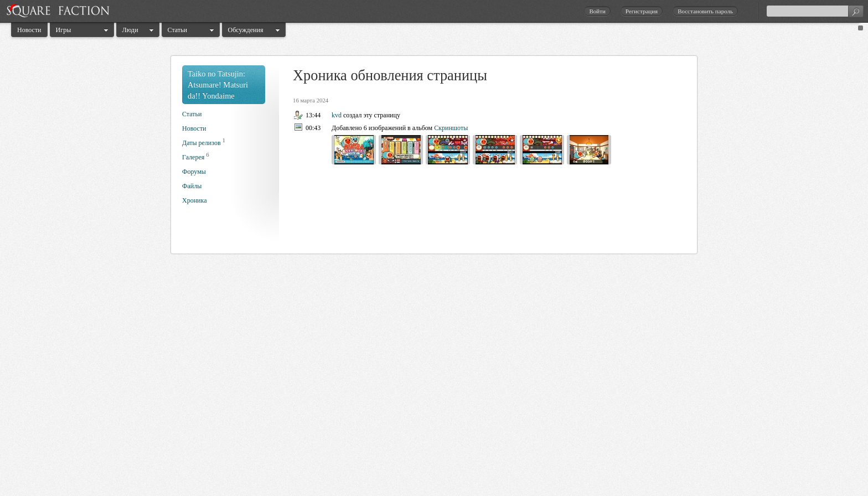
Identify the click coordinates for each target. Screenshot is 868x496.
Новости (29, 30)
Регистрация (642, 11)
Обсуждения (246, 30)
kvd (337, 115)
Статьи (177, 30)
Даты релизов (201, 143)
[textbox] (815, 11)
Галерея (193, 157)
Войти (597, 11)
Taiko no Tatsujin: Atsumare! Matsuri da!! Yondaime (218, 85)
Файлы (192, 186)
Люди (130, 30)
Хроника (194, 200)
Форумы (194, 172)
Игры (64, 30)
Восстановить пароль (705, 11)
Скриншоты (451, 128)
